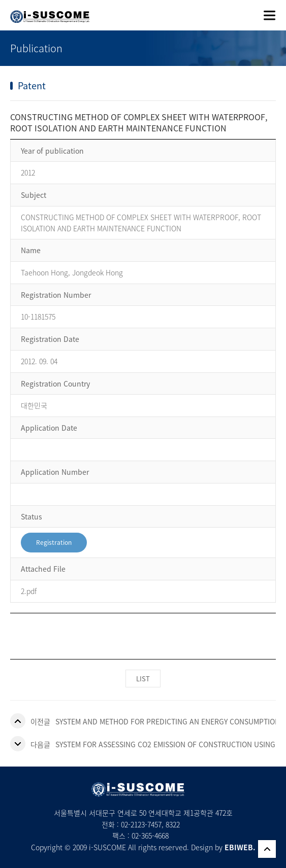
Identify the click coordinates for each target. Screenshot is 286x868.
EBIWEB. (240, 847)
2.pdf (29, 591)
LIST (143, 679)
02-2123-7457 (141, 824)
